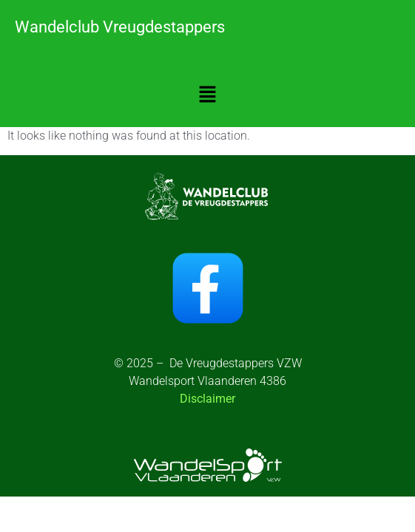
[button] (207, 95)
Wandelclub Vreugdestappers (120, 27)
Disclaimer (207, 399)
